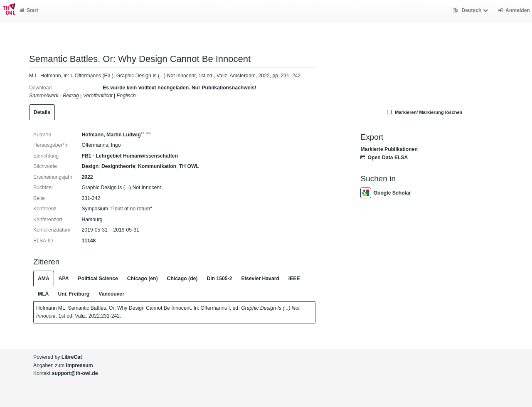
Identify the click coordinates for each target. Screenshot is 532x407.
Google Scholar (385, 193)
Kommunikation (157, 166)
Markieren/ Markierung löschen (424, 112)
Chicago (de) (182, 279)
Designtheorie (118, 166)
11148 (89, 241)
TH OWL (189, 166)
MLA (43, 294)
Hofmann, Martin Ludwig (116, 135)
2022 (87, 177)
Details (42, 112)
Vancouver (111, 294)
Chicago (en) (143, 279)
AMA (44, 279)
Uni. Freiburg (74, 294)
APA (64, 279)
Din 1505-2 (219, 279)
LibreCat (72, 357)
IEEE (294, 279)
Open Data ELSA (384, 158)
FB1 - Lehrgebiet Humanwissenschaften (130, 156)
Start (29, 10)
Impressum (80, 365)
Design (90, 166)
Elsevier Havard (260, 279)
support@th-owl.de (75, 373)
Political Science (98, 279)
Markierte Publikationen (389, 149)
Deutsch (472, 10)
